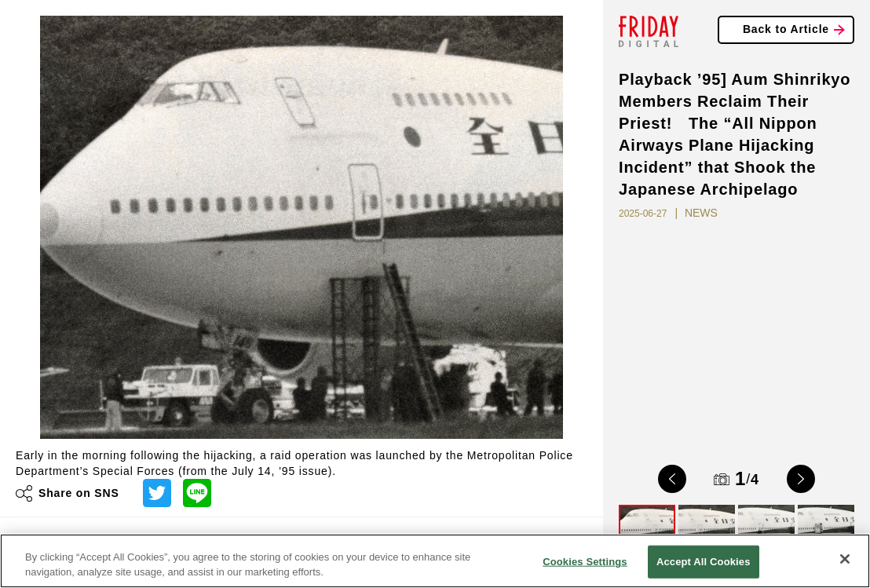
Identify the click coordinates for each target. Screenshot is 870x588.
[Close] (845, 559)
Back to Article (786, 29)
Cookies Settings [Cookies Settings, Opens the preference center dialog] (585, 562)
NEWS (701, 213)
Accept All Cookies (704, 562)
